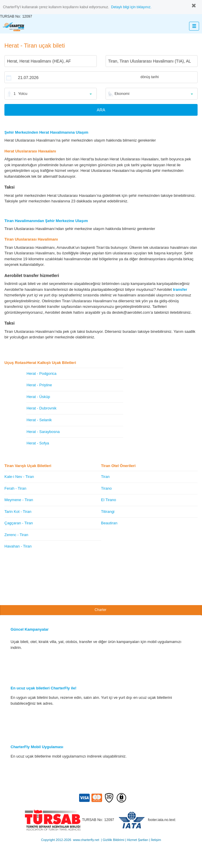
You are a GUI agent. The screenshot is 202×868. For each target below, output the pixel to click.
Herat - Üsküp (38, 397)
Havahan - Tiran (18, 546)
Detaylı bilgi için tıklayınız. (131, 7)
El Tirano (109, 500)
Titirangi (108, 512)
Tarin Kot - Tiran (18, 512)
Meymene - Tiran (19, 500)
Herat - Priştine (39, 385)
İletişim (156, 840)
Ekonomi (122, 94)
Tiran (105, 477)
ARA (101, 110)
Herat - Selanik (39, 420)
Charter (101, 610)
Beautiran (109, 523)
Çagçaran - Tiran (19, 523)
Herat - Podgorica (41, 373)
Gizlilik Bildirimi (113, 840)
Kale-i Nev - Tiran (19, 477)
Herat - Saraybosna (43, 432)
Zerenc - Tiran (16, 535)
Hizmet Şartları (138, 840)
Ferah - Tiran (15, 488)
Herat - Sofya (38, 443)
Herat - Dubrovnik (41, 408)
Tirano (106, 488)
